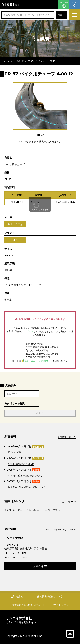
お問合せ (40, 566)
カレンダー (69, 502)
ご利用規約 (17, 596)
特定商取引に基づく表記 (26, 605)
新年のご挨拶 (15, 452)
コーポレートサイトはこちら (60, 529)
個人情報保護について (50, 596)
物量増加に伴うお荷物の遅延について (26, 487)
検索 (62, 15)
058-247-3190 (19, 553)
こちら (28, 510)
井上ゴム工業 (15, 224)
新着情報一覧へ (67, 437)
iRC (15, 240)
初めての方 (64, 5)
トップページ (7, 61)
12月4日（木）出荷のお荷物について (25, 476)
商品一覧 (20, 61)
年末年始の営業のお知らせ (21, 464)
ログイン (75, 5)
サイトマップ (61, 605)
